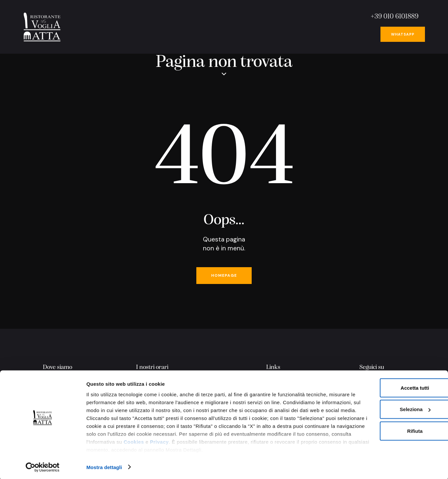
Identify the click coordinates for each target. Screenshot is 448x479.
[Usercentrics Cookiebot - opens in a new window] (43, 466)
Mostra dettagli (104, 466)
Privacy (206, 449)
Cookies (181, 449)
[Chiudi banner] (438, 380)
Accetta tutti (375, 387)
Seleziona (376, 408)
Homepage (224, 276)
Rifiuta (375, 430)
